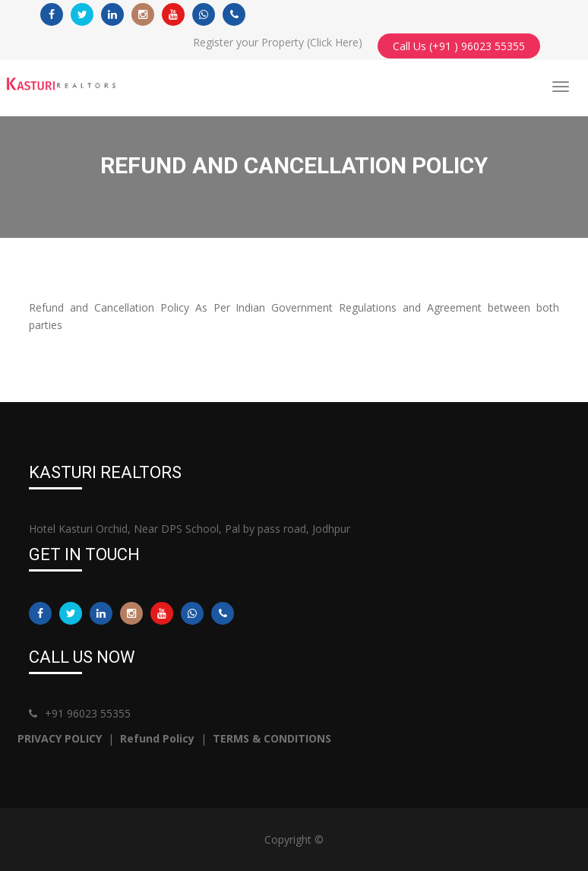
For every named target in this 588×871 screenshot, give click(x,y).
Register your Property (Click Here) (278, 42)
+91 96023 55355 (80, 713)
